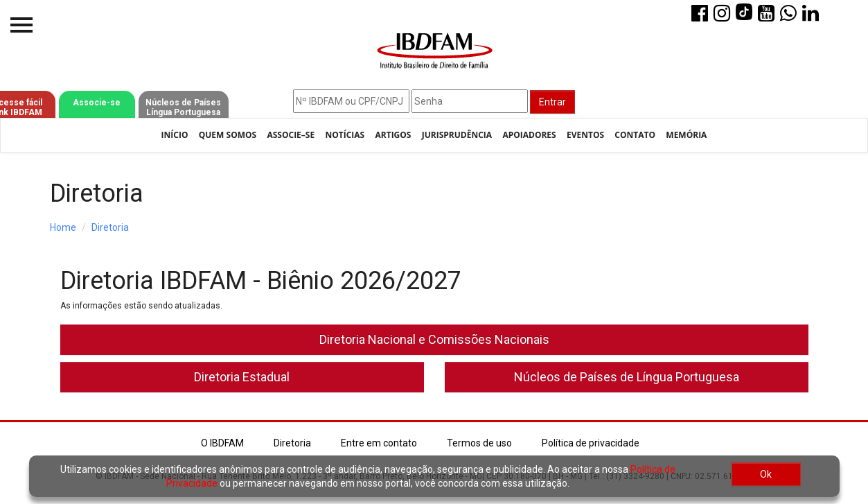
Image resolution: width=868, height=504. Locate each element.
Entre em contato (379, 443)
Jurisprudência (457, 135)
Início (175, 135)
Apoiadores (529, 135)
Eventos (585, 135)
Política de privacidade (591, 443)
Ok (766, 474)
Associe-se (97, 103)
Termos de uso (479, 443)
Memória (686, 135)
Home (63, 227)
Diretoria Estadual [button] (242, 377)
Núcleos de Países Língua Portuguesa (183, 107)
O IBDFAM (222, 443)
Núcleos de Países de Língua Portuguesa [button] (627, 377)
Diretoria (110, 227)
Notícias (345, 135)
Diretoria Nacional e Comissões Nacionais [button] (434, 339)
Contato (635, 135)
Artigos (393, 135)
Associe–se (291, 135)
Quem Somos (228, 135)
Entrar (552, 102)
